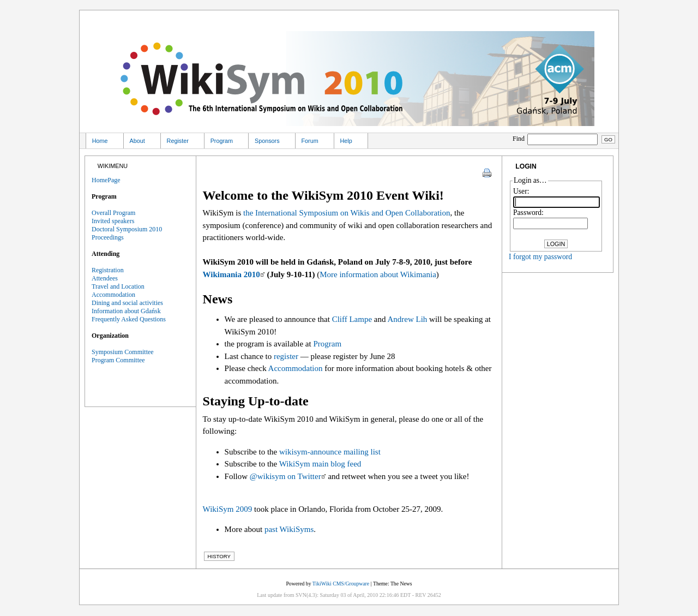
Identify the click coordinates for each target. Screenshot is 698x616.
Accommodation (296, 368)
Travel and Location (118, 286)
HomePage (106, 180)
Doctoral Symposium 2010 (127, 229)
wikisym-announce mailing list (330, 452)
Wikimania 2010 (231, 274)
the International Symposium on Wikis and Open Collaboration (347, 213)
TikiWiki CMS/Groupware (341, 584)
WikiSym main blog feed (320, 464)
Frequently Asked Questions (129, 319)
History (219, 556)
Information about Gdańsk (126, 311)
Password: (528, 213)
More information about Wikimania (378, 274)
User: (521, 191)
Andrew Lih (407, 319)
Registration (108, 270)
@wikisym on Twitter (285, 476)
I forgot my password (540, 257)
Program (327, 344)
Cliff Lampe (352, 319)
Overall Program (113, 213)
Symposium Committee (123, 352)
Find (556, 139)
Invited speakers (113, 221)
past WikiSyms (289, 529)
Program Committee (118, 360)
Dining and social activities (127, 303)
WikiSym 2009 (228, 509)
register (286, 356)
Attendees (105, 278)
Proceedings (108, 237)
